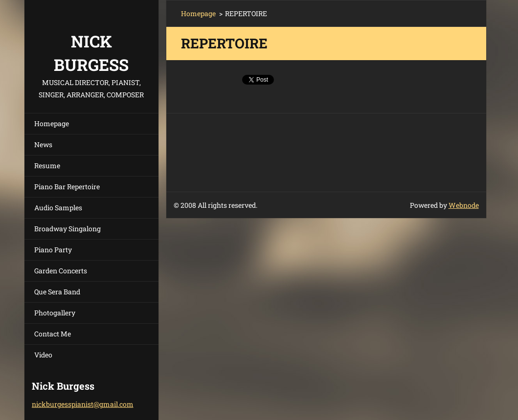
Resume (47, 166)
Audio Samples (58, 208)
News (43, 144)
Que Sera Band (57, 292)
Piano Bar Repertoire (67, 187)
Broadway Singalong (68, 229)
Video (43, 355)
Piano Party (53, 250)
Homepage (52, 123)
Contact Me (53, 334)
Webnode (464, 205)
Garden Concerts (61, 271)
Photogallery (55, 313)
